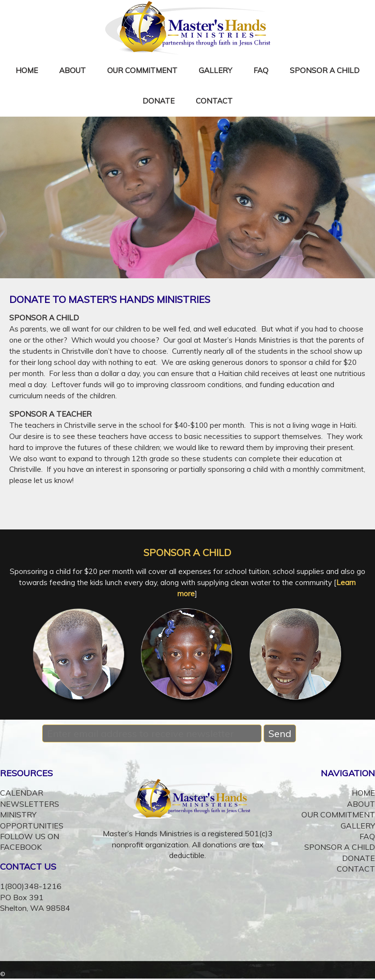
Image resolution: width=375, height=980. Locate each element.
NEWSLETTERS (30, 804)
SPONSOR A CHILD (325, 70)
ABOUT (72, 70)
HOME (27, 70)
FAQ (261, 70)
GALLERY (215, 70)
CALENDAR (22, 793)
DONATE (158, 101)
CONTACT (214, 101)
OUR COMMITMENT (142, 70)
